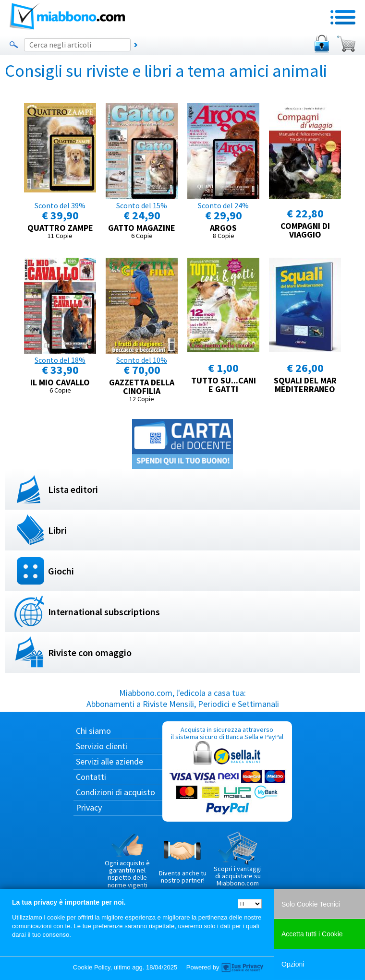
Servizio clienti (102, 746)
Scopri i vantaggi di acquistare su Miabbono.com (238, 860)
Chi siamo (93, 731)
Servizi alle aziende (109, 761)
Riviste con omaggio (90, 652)
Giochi (61, 571)
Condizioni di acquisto (116, 792)
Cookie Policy (92, 967)
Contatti (91, 777)
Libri (57, 530)
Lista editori (73, 489)
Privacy (89, 807)
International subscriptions (104, 612)
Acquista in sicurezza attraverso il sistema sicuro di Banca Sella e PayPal (227, 771)
